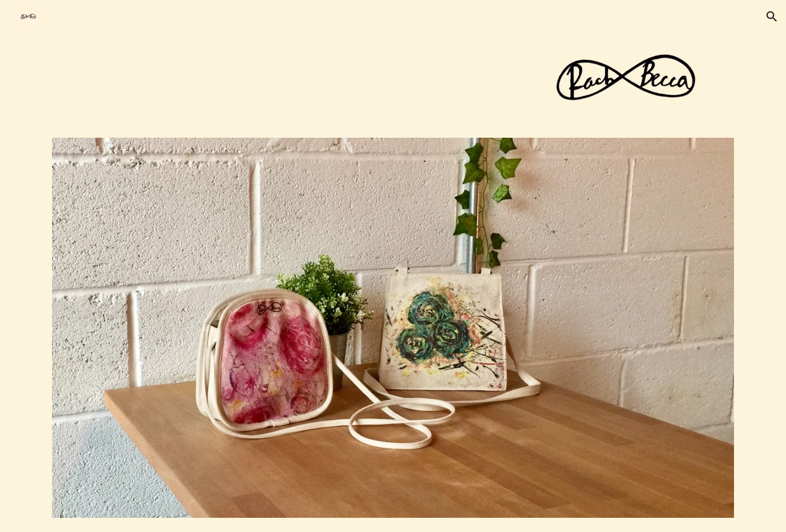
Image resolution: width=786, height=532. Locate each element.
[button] (772, 17)
